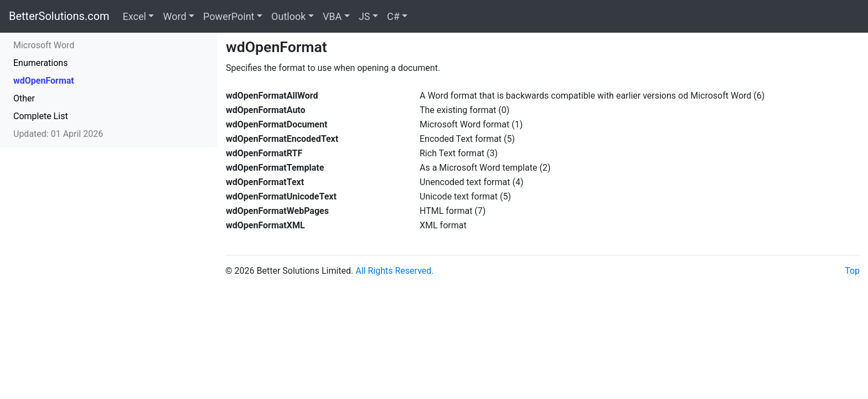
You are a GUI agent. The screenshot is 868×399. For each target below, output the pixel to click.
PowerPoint (229, 16)
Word (174, 16)
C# (393, 16)
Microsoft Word (44, 45)
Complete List (41, 116)
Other (24, 98)
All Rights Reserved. (394, 271)
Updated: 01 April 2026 (58, 134)
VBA (332, 16)
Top (852, 271)
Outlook (288, 16)
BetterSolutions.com (59, 16)
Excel (135, 16)
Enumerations (40, 63)
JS (365, 16)
